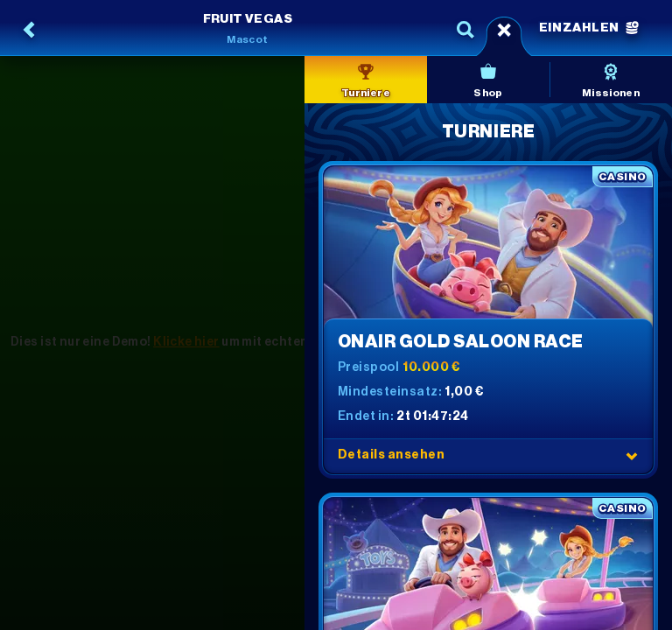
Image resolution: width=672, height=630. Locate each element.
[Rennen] (504, 30)
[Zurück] (30, 30)
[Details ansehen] (632, 456)
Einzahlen (589, 28)
